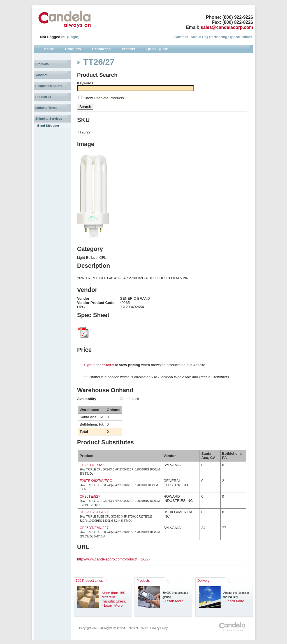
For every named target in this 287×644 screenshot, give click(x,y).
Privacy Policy (159, 628)
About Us (198, 37)
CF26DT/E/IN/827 (94, 528)
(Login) (73, 37)
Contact (181, 37)
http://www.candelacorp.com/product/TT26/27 (114, 559)
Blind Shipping (48, 126)
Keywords (85, 83)
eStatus (108, 365)
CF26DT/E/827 (92, 465)
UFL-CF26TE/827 (94, 512)
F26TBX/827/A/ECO (96, 481)
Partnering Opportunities (231, 37)
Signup (90, 365)
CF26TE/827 (90, 496)
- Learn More (112, 605)
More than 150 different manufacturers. (114, 597)
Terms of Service (138, 628)
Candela (65, 19)
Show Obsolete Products (104, 98)
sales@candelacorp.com (227, 27)
